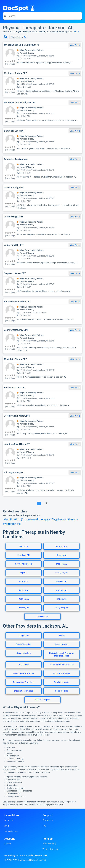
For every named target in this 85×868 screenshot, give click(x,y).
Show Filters (18, 37)
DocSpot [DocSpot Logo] (18, 8)
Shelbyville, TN (61, 573)
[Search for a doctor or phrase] (42, 16)
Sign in (8, 844)
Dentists (61, 636)
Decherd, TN (24, 608)
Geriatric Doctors (24, 653)
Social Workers (61, 691)
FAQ (45, 826)
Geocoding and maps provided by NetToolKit (26, 855)
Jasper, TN (24, 573)
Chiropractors (24, 636)
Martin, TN (24, 546)
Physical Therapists (61, 673)
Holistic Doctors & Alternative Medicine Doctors (62, 654)
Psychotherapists (61, 682)
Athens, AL (24, 581)
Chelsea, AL (61, 599)
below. (76, 32)
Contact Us (48, 820)
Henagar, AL (62, 555)
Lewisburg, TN (61, 581)
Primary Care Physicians (24, 682)
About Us (9, 820)
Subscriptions (11, 831)
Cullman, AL (24, 599)
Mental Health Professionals (62, 665)
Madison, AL (61, 564)
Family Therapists (24, 644)
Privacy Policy (49, 844)
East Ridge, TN (24, 555)
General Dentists (61, 644)
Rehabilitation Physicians (24, 691)
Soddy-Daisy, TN (62, 608)
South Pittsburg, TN (24, 564)
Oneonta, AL (24, 590)
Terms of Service (50, 849)
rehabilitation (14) (15, 519)
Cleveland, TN (42, 616)
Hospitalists (24, 665)
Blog (7, 826)
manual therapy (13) (41, 519)
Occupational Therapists (24, 673)
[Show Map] (5, 37)
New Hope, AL (62, 590)
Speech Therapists (43, 700)
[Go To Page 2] (46, 504)
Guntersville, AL (61, 546)
